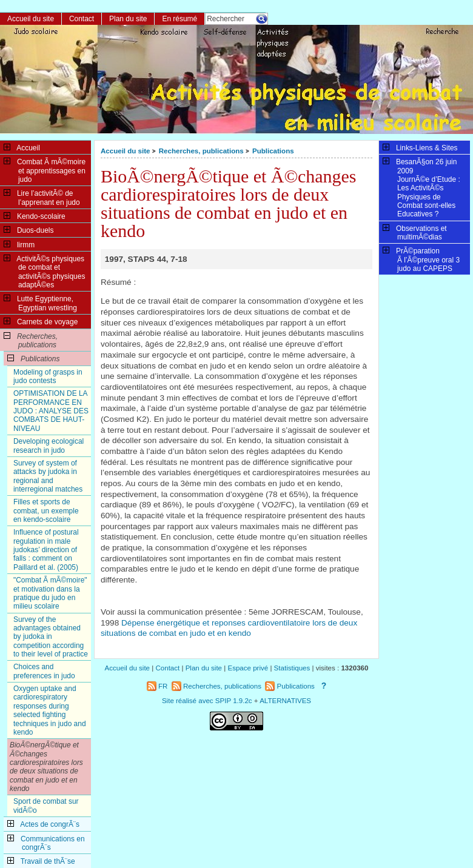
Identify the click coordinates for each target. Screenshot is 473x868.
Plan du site (128, 19)
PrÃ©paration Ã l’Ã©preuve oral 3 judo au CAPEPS (421, 259)
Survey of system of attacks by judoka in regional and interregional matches (48, 476)
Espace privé (248, 668)
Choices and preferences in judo (44, 671)
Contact (82, 19)
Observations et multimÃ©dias (415, 232)
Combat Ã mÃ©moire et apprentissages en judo (45, 170)
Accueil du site (126, 151)
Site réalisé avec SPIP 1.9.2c (207, 701)
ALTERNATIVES (285, 701)
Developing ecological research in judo (49, 446)
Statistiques (292, 668)
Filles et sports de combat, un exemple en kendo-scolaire (46, 511)
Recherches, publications (201, 151)
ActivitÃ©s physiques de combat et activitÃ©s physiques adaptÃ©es (44, 271)
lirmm (19, 244)
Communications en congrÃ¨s (46, 843)
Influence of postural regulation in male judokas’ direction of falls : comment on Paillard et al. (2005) (46, 549)
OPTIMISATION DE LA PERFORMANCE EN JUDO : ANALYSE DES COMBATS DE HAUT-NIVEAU (51, 411)
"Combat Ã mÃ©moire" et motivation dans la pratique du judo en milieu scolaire (50, 593)
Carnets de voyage (41, 321)
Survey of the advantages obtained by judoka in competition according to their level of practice (51, 637)
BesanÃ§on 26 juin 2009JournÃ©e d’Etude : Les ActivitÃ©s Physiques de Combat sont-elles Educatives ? (421, 187)
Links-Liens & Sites (420, 147)
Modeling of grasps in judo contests (48, 376)
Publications (273, 151)
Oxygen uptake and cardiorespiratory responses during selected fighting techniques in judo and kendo (50, 710)
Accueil (22, 147)
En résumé (179, 19)
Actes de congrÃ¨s (43, 824)
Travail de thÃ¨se (41, 861)
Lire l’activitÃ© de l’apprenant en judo (42, 197)
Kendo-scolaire (35, 216)
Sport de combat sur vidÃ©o (46, 806)
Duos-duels (29, 230)
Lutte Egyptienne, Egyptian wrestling (40, 302)
